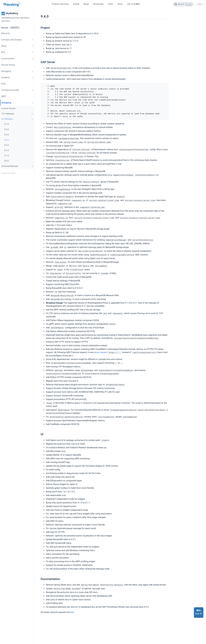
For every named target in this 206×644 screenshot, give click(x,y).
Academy (17, 78)
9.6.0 (6, 129)
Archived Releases (17, 166)
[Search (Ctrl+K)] (183, 4)
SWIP (4, 96)
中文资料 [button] (135, 4)
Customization (17, 59)
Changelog (18, 103)
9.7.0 (6, 124)
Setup (17, 46)
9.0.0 (6, 161)
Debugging (17, 71)
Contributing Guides (17, 90)
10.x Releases (17, 114)
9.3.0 (6, 145)
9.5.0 (6, 135)
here (72, 612)
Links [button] (200, 4)
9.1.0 (6, 156)
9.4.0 (6, 140)
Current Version (9, 108)
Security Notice (8, 65)
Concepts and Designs (17, 40)
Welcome (5, 33)
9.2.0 (6, 150)
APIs (17, 52)
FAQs (3, 84)
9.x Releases (18, 119)
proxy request (101, 352)
